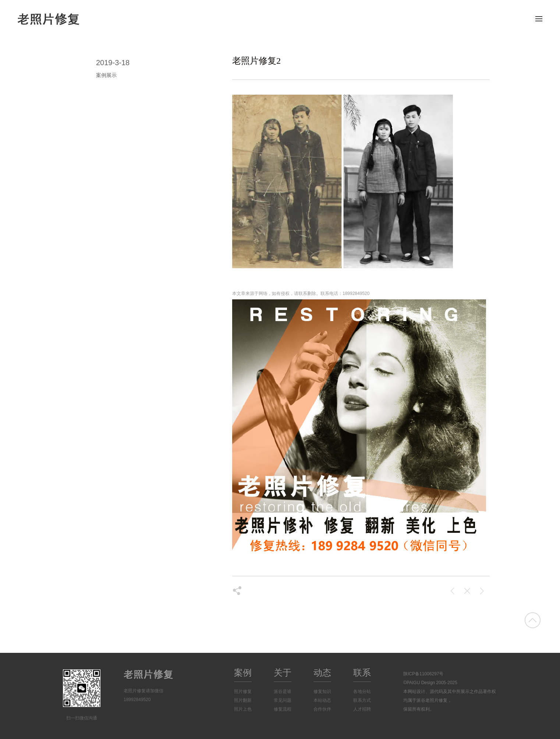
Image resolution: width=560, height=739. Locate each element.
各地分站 (362, 692)
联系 (362, 673)
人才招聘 (362, 709)
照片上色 (243, 709)
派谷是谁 (283, 692)
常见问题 (283, 700)
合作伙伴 (322, 709)
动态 (322, 673)
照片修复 (243, 692)
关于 (283, 673)
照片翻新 (243, 700)
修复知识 (322, 692)
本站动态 (322, 700)
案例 (243, 673)
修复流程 (283, 709)
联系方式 (362, 700)
